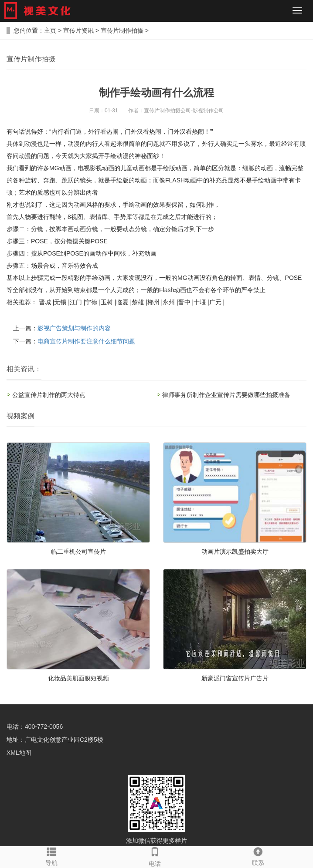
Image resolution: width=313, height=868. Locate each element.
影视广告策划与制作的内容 (74, 328)
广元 (215, 302)
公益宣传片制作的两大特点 (49, 395)
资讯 (27, 369)
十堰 (200, 302)
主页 (50, 30)
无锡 (60, 302)
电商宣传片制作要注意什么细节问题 (86, 341)
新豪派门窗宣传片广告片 (235, 678)
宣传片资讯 (78, 30)
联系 (258, 856)
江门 (76, 302)
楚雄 (138, 302)
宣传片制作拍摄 (122, 30)
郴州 (153, 302)
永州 (169, 302)
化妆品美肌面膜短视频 (78, 678)
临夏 (122, 302)
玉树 (107, 302)
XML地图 (19, 753)
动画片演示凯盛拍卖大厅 (235, 552)
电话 (155, 857)
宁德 (91, 302)
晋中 (184, 302)
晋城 (45, 302)
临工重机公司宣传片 (78, 552)
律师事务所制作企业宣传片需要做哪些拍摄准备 (226, 395)
